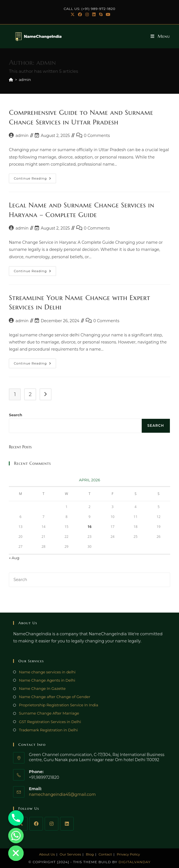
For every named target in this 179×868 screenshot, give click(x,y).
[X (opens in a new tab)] (73, 14)
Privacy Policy (128, 854)
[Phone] (16, 818)
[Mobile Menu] (160, 36)
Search (15, 415)
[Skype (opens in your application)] (101, 14)
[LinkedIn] (67, 824)
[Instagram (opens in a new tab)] (87, 14)
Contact (105, 854)
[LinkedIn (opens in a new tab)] (94, 14)
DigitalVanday (135, 862)
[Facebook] (36, 824)
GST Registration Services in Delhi (50, 722)
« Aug (14, 558)
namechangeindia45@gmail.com (62, 794)
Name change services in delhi (47, 672)
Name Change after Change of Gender (54, 697)
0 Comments (97, 136)
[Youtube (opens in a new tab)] (107, 14)
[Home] (11, 80)
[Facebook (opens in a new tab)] (80, 14)
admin (25, 80)
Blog (90, 854)
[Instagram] (52, 824)
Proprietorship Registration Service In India (58, 705)
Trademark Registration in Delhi (48, 730)
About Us (47, 854)
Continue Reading (35, 177)
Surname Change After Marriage (49, 713)
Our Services (70, 854)
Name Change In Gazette (42, 688)
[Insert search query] (89, 580)
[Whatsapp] (16, 836)
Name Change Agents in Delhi (47, 680)
